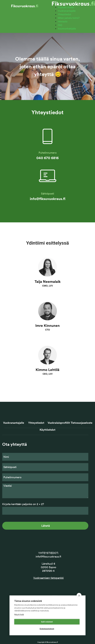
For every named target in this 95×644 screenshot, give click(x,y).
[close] (79, 601)
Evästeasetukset (47, 634)
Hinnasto (63, 22)
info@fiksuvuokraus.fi (48, 199)
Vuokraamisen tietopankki (48, 578)
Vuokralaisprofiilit (59, 423)
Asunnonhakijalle (67, 29)
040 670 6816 (47, 158)
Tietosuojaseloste (81, 423)
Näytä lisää (19, 620)
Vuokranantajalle (67, 11)
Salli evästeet (47, 627)
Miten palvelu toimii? (69, 18)
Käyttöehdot (47, 430)
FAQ (60, 25)
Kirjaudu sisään (66, 7)
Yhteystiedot (64, 14)
